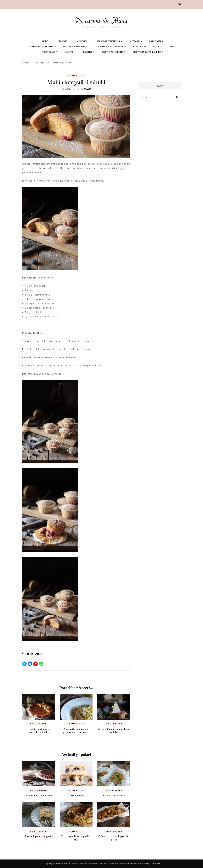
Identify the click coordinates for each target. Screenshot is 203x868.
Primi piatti (155, 41)
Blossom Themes (129, 864)
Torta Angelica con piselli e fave (76, 838)
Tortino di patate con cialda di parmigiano (114, 730)
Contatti (82, 41)
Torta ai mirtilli (76, 795)
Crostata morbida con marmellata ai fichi (39, 730)
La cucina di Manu (102, 20)
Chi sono (63, 41)
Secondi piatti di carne (41, 47)
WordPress (155, 864)
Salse (172, 47)
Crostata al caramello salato (39, 795)
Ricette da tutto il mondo (147, 52)
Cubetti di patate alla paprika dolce (114, 838)
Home (45, 41)
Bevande (88, 52)
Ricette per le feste (113, 52)
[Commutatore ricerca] (180, 4)
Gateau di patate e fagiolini (38, 836)
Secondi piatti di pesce (75, 47)
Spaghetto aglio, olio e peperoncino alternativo (76, 730)
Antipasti (135, 41)
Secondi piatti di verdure (110, 47)
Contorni (138, 47)
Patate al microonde (114, 795)
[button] (76, 126)
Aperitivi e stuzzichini (108, 41)
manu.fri (66, 89)
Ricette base (48, 52)
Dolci (156, 47)
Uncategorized (76, 75)
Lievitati (69, 52)
